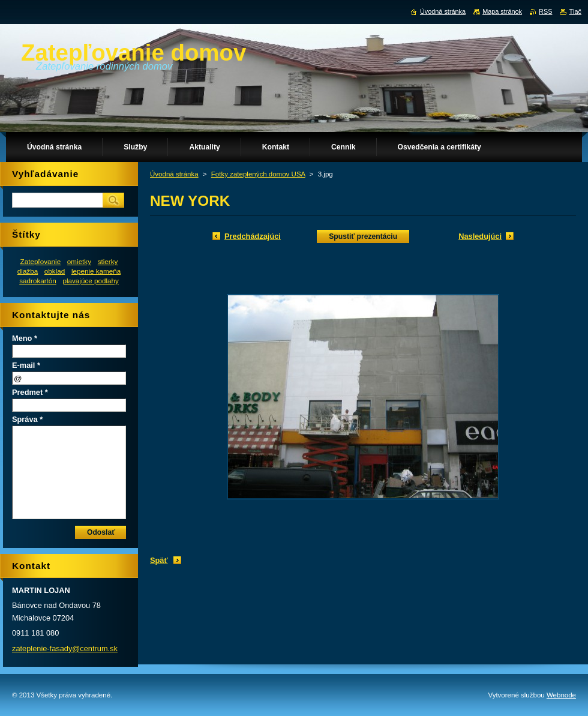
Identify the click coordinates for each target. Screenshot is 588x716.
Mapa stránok (502, 11)
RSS (545, 11)
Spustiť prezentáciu (363, 236)
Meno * (25, 338)
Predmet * (30, 392)
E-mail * (26, 365)
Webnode (561, 695)
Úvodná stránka (174, 174)
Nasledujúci (480, 236)
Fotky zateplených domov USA (258, 174)
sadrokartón (38, 281)
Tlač (575, 11)
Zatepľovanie (41, 261)
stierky (108, 261)
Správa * (27, 419)
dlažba (28, 271)
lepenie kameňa (96, 271)
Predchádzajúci (253, 236)
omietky (79, 261)
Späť (159, 560)
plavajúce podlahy (90, 281)
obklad (55, 271)
